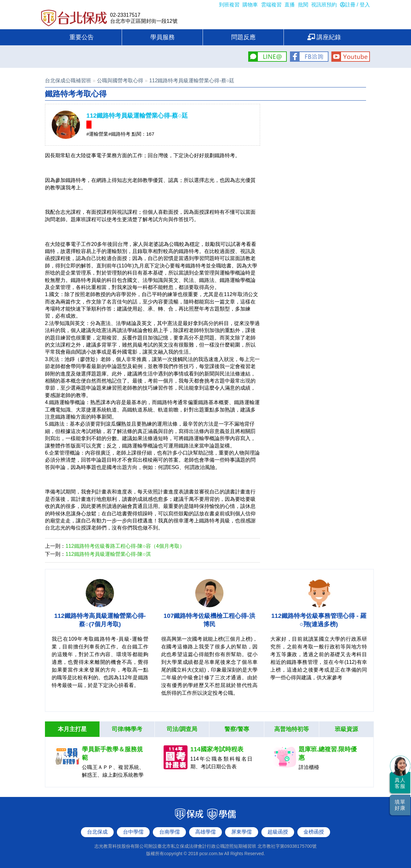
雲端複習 (271, 5)
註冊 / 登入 (355, 5)
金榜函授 (314, 832)
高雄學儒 (205, 832)
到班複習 (229, 5)
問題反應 (243, 37)
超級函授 (278, 832)
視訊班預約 (324, 5)
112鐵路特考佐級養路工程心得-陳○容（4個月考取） (125, 546)
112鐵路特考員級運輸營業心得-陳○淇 (108, 554)
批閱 (303, 5)
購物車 (250, 5)
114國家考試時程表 (217, 749)
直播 (290, 5)
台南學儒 (170, 832)
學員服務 (162, 37)
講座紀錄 (324, 37)
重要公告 (82, 37)
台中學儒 (133, 832)
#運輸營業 (97, 134)
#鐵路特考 (119, 134)
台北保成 (74, 19)
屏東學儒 (241, 832)
